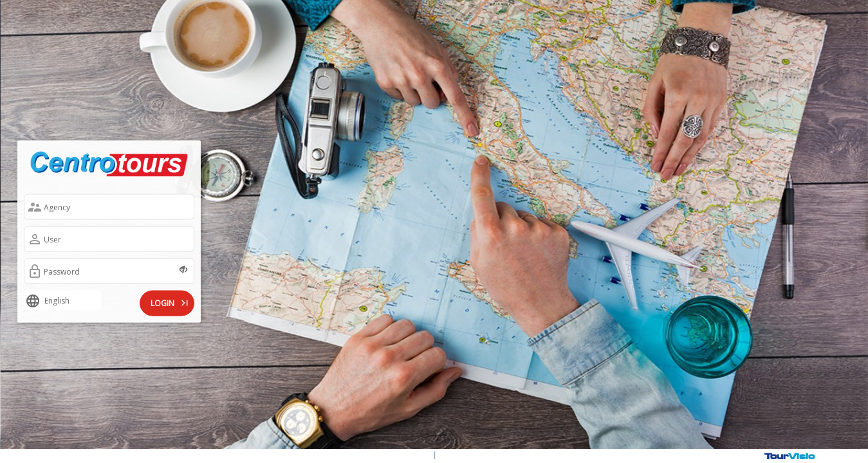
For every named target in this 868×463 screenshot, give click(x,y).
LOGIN (171, 302)
